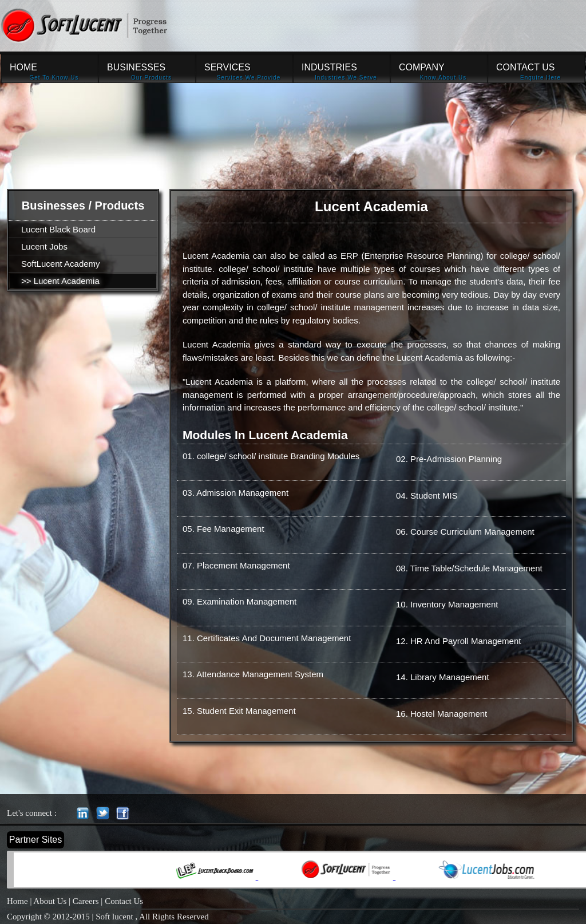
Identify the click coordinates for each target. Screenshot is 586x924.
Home (17, 901)
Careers (86, 901)
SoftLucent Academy (61, 264)
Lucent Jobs (44, 246)
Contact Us (124, 901)
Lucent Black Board (58, 229)
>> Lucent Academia (60, 281)
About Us (50, 901)
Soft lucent (115, 917)
